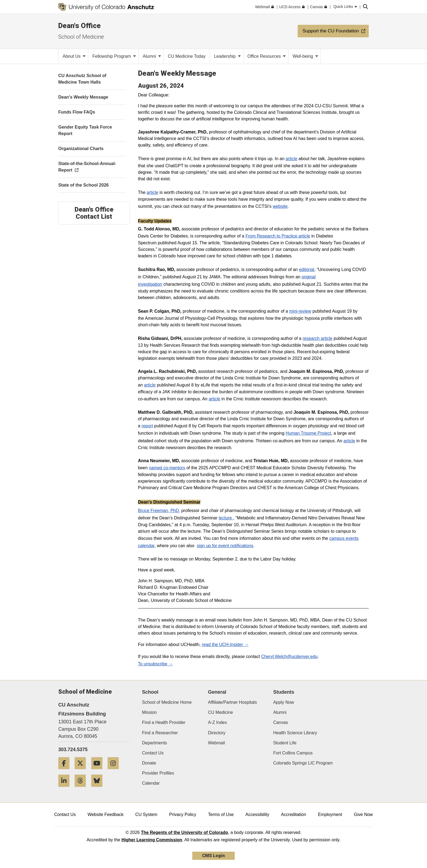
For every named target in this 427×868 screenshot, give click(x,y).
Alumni (152, 56)
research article (317, 338)
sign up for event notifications (225, 546)
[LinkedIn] (66, 789)
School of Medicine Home (167, 702)
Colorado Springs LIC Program (303, 763)
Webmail (216, 743)
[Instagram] (115, 771)
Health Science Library (295, 733)
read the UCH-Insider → (225, 645)
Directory (217, 733)
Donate (149, 763)
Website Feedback (105, 814)
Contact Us (153, 753)
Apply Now (283, 702)
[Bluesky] (99, 789)
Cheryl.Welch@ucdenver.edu (289, 657)
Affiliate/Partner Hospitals (232, 702)
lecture (226, 518)
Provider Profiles (158, 773)
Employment (330, 814)
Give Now (363, 814)
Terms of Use (221, 814)
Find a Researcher (160, 733)
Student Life (285, 743)
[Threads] (82, 789)
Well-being (305, 56)
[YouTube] (99, 771)
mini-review (300, 311)
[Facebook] (66, 771)
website (280, 206)
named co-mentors (167, 468)
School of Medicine (81, 37)
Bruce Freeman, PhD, (159, 511)
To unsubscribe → (155, 664)
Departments (155, 743)
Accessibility (257, 814)
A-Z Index (217, 722)
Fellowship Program (114, 56)
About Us (74, 56)
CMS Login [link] (213, 856)
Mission (150, 712)
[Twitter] (82, 771)
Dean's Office (80, 26)
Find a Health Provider (164, 722)
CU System (146, 814)
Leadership (227, 56)
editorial (307, 269)
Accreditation (294, 814)
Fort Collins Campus (293, 753)
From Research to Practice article (278, 236)
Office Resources (267, 56)
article (292, 159)
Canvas (280, 722)
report (147, 426)
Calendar (151, 783)
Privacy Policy (183, 814)
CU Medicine (221, 712)
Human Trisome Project (308, 433)
